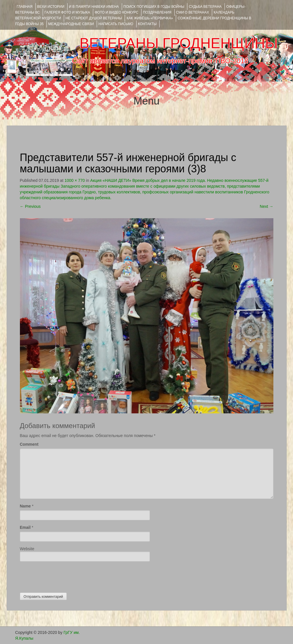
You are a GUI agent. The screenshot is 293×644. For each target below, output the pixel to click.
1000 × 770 (74, 180)
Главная (25, 7)
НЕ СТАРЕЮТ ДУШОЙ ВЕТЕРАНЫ (94, 18)
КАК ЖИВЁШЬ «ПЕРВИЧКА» (150, 18)
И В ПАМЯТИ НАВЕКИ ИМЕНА (94, 7)
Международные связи (71, 24)
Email (25, 527)
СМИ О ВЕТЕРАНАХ (193, 12)
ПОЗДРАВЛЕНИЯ (157, 12)
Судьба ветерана (205, 7)
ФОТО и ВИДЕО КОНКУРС (116, 12)
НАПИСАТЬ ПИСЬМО (116, 24)
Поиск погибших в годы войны (154, 7)
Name (25, 506)
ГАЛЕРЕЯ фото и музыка (67, 12)
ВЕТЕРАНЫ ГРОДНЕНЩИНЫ (179, 43)
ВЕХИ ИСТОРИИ (51, 7)
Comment (29, 444)
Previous (30, 206)
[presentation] (64, 576)
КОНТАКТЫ (147, 24)
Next (267, 206)
